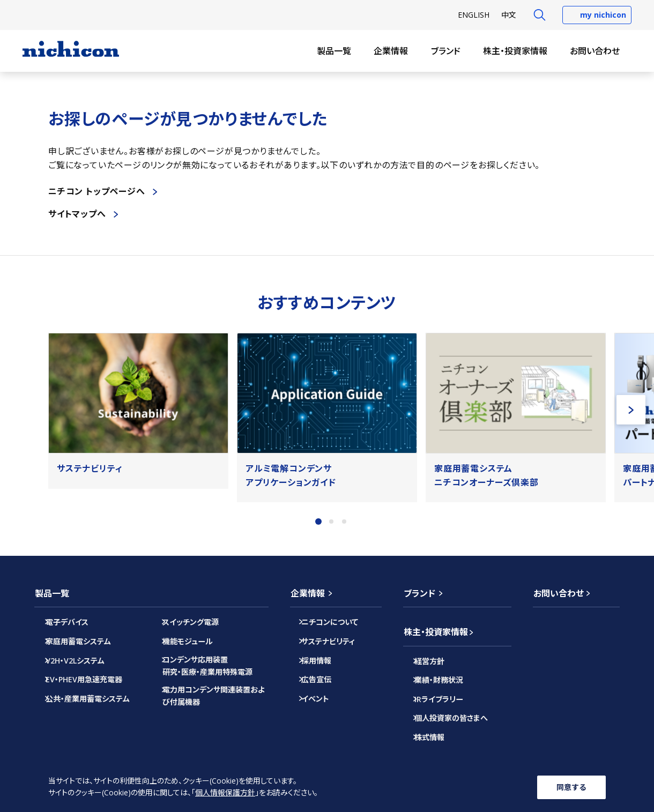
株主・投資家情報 (515, 51)
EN (474, 15)
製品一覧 (334, 51)
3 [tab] (344, 522)
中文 (509, 15)
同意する (571, 787)
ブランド (446, 51)
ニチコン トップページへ (97, 191)
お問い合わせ (595, 51)
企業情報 (391, 51)
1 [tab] (318, 522)
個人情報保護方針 (225, 793)
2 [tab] (331, 522)
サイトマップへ (77, 214)
